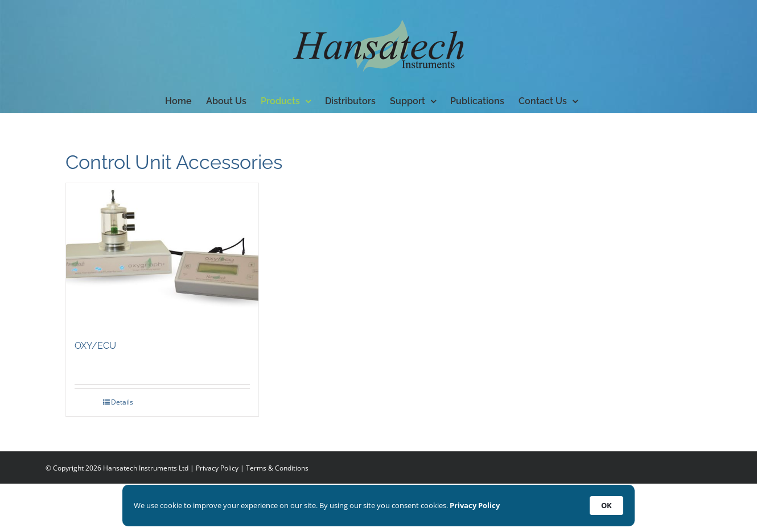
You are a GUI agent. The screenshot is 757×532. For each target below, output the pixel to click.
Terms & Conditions (277, 468)
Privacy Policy (217, 468)
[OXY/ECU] (162, 255)
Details (122, 402)
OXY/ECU (95, 346)
